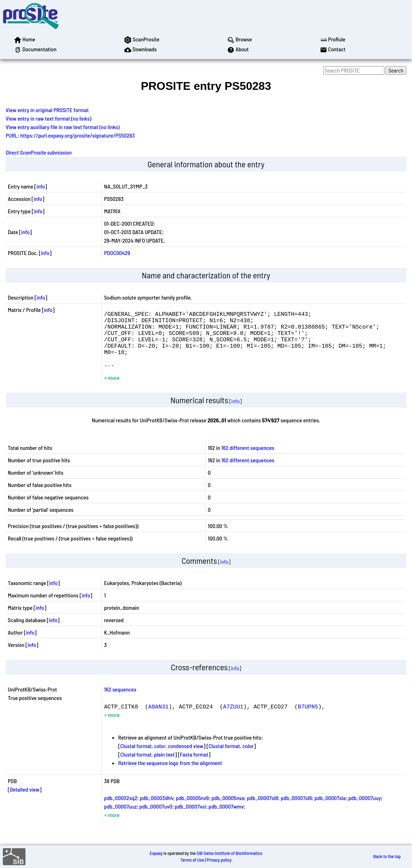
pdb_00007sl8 (262, 809)
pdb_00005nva (228, 809)
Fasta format (194, 766)
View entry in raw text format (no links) (48, 118)
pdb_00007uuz (120, 818)
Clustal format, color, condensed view (162, 757)
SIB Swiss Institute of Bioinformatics (230, 853)
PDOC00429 (117, 253)
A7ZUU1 (233, 718)
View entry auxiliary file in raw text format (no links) (63, 127)
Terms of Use (192, 860)
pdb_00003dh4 (157, 809)
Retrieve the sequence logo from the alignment (170, 774)
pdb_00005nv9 (192, 809)
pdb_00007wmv (226, 818)
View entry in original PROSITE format (47, 110)
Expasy (156, 853)
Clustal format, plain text (148, 766)
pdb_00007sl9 (296, 809)
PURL (12, 135)
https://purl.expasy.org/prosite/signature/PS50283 (78, 135)
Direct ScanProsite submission (39, 152)
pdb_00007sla (330, 809)
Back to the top (387, 857)
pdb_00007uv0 (156, 818)
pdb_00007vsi (190, 818)
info (41, 186)
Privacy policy (219, 860)
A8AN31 (159, 718)
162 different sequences (248, 459)
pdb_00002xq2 (121, 809)
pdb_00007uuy (365, 809)
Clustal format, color (231, 757)
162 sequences (120, 701)
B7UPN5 (308, 718)
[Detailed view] (25, 801)
